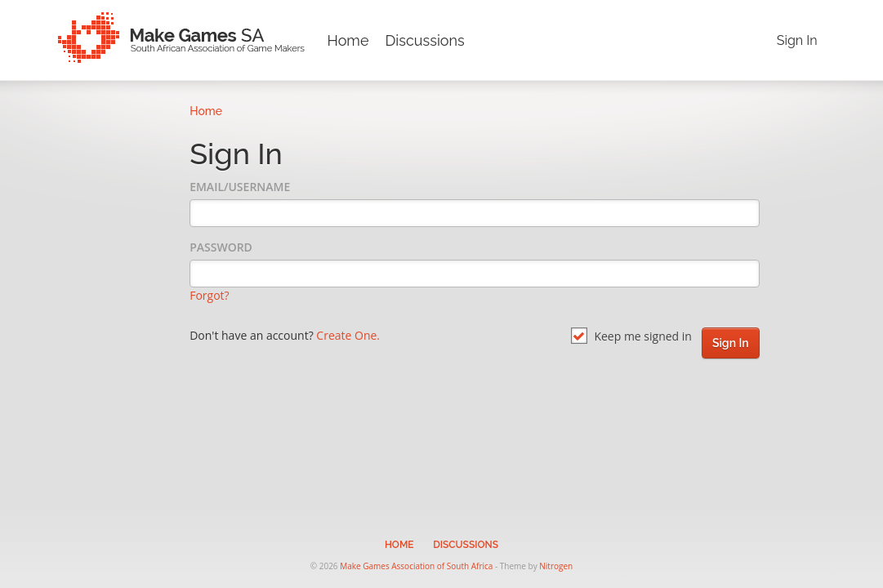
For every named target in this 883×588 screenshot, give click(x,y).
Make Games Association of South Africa (416, 566)
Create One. (348, 335)
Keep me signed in (631, 336)
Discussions (424, 40)
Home (348, 40)
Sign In (797, 40)
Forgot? (209, 295)
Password (221, 247)
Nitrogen (556, 566)
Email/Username (240, 187)
